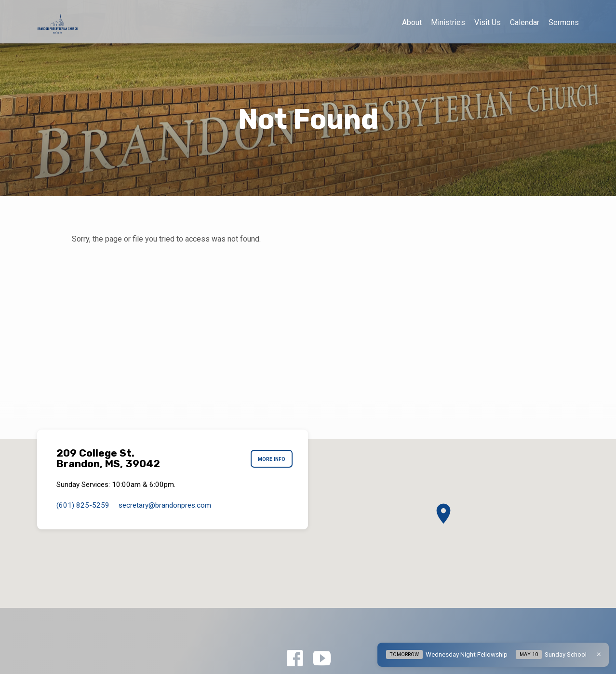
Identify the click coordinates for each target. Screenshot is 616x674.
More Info (269, 459)
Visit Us (488, 22)
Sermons (564, 22)
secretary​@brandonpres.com (165, 505)
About (412, 22)
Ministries (448, 22)
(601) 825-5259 (83, 505)
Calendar (525, 22)
